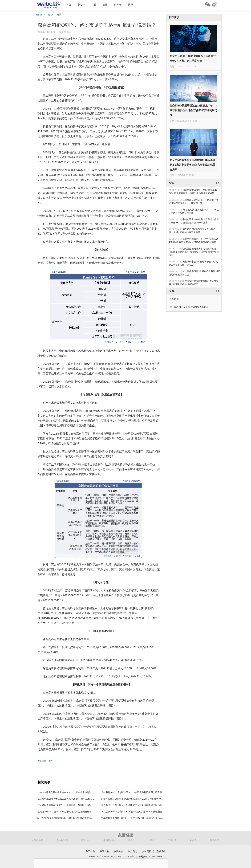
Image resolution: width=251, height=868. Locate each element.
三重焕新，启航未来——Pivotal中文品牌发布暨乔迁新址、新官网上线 (194, 201)
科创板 (118, 5)
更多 (218, 183)
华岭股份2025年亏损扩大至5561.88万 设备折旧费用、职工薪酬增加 (135, 792)
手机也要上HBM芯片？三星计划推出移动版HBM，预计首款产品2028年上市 (194, 221)
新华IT (131, 840)
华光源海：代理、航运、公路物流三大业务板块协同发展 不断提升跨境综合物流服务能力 (145, 805)
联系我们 (104, 851)
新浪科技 (85, 840)
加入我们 (133, 851)
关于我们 (90, 851)
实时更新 (147, 851)
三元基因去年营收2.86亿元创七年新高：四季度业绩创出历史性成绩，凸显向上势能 (79, 805)
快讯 (131, 5)
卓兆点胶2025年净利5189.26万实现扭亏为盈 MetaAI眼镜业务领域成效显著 (138, 812)
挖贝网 (39, 15)
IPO (51, 761)
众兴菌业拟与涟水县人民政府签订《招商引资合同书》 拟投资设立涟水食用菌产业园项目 (194, 252)
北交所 (81, 5)
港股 (105, 5)
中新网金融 (109, 840)
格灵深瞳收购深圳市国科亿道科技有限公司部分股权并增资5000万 (194, 283)
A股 (94, 5)
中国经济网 (37, 840)
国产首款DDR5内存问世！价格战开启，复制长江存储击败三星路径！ (193, 231)
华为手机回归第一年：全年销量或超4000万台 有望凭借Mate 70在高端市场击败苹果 (194, 240)
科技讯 (193, 840)
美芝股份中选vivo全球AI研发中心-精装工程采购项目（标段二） (194, 263)
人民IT (151, 840)
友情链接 (118, 851)
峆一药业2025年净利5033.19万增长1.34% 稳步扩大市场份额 (68, 818)
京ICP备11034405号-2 (124, 856)
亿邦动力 (172, 840)
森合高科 (42, 761)
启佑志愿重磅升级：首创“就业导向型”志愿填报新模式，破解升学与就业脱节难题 (193, 192)
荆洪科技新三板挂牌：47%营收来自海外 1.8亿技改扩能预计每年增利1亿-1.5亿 (140, 799)
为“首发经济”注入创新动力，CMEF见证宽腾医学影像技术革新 (194, 211)
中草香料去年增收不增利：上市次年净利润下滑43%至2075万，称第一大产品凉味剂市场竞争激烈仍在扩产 (154, 818)
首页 (69, 5)
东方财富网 (62, 840)
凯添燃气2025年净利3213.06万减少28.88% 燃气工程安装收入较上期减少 (74, 799)
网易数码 (215, 840)
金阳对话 (174, 299)
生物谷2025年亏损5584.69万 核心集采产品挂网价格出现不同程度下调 (72, 812)
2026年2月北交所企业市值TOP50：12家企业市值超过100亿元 (69, 792)
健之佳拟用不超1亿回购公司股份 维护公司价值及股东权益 (194, 273)
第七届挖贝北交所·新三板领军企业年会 (189, 307)
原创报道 (161, 851)
